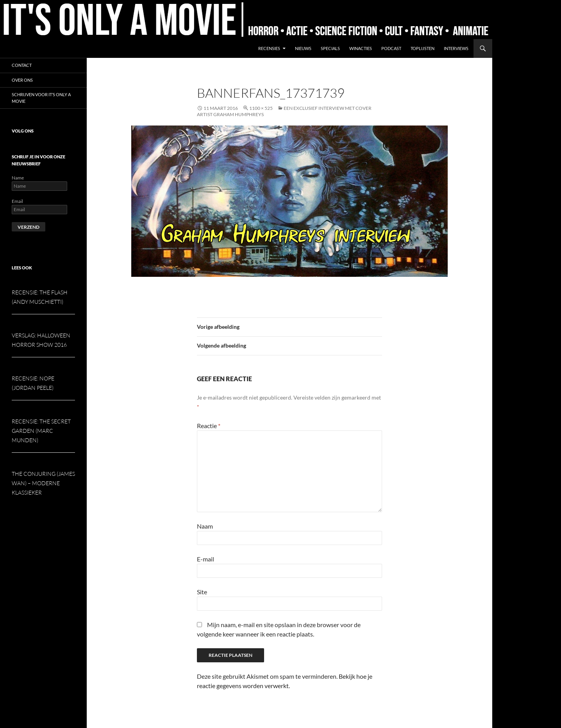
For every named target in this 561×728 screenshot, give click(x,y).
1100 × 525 (261, 108)
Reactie (209, 426)
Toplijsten (423, 48)
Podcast (391, 48)
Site (202, 592)
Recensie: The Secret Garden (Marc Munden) (41, 431)
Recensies (269, 48)
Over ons (22, 80)
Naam (205, 526)
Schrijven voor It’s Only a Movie (41, 98)
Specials (330, 48)
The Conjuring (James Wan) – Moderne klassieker (43, 483)
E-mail (205, 559)
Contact (22, 65)
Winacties (361, 48)
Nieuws (303, 48)
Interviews (456, 48)
